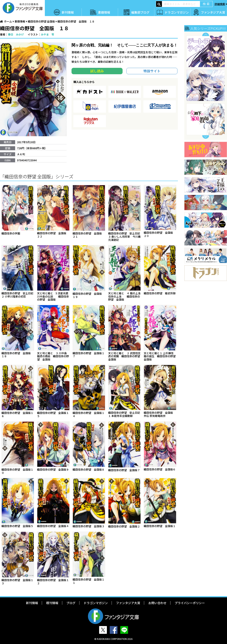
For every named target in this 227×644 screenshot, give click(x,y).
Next (206, 137)
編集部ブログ (140, 12)
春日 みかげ (16, 34)
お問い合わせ (157, 603)
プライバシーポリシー (190, 603)
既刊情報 (52, 603)
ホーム (8, 21)
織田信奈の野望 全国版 (41, 21)
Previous (206, 34)
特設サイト (152, 71)
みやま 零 (47, 34)
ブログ (71, 603)
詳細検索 (220, 4)
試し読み (97, 71)
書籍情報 (104, 12)
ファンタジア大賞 (213, 12)
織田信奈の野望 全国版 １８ (76, 21)
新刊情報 (68, 12)
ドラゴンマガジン (177, 12)
